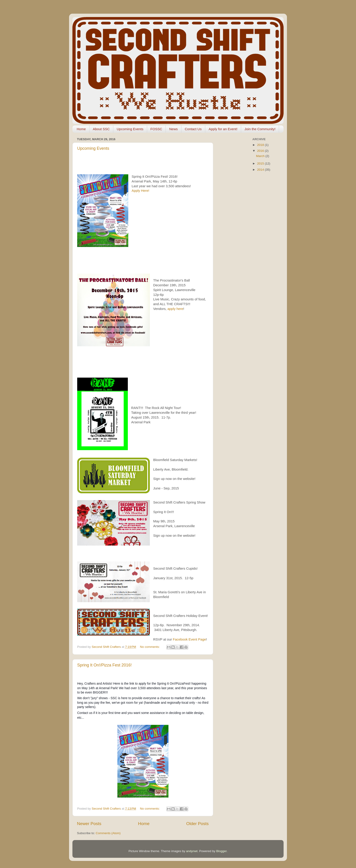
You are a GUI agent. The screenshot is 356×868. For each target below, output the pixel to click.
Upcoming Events (130, 129)
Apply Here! (141, 191)
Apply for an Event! (223, 129)
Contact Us (193, 129)
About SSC (101, 129)
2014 (261, 170)
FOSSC (156, 129)
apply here (175, 309)
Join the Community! (260, 129)
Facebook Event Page (189, 639)
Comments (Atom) (108, 833)
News (173, 129)
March (261, 156)
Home (81, 129)
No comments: (150, 647)
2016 (261, 151)
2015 (261, 163)
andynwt (192, 851)
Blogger (221, 851)
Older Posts (197, 824)
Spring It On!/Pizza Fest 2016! (104, 665)
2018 (261, 145)
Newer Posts (89, 824)
